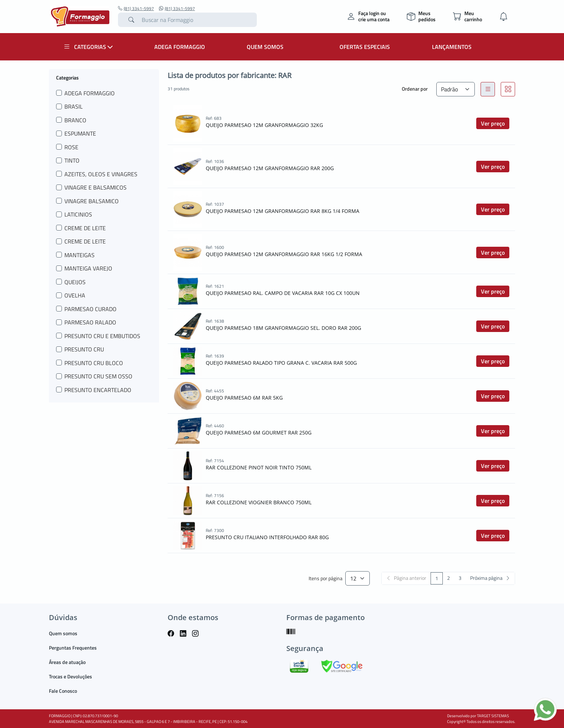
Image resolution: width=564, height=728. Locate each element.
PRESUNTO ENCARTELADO (98, 390)
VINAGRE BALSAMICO (92, 201)
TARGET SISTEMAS (493, 716)
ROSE (71, 147)
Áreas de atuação (67, 662)
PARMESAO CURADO (90, 309)
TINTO (72, 160)
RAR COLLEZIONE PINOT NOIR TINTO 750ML (259, 467)
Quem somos (63, 633)
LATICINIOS (78, 214)
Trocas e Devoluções (70, 676)
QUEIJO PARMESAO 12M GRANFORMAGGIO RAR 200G (270, 168)
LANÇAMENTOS (452, 47)
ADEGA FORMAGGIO (180, 47)
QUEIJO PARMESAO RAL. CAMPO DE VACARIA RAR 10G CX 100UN (283, 293)
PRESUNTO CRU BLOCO (94, 363)
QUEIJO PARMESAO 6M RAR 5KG (244, 398)
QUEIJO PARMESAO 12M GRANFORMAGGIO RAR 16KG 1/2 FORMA (284, 254)
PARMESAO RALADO (90, 322)
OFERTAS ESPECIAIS (365, 47)
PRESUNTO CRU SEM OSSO (98, 376)
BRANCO (75, 120)
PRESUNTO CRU (84, 349)
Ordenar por (415, 89)
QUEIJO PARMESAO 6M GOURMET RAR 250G (259, 433)
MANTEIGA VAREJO (88, 268)
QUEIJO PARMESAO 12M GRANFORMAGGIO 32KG (264, 125)
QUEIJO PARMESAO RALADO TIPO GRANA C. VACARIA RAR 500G (281, 363)
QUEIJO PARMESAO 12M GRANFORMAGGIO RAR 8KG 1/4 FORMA (283, 211)
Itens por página (326, 579)
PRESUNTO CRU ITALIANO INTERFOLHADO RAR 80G (267, 537)
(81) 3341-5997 (136, 9)
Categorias (67, 77)
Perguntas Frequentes (73, 648)
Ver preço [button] (493, 123)
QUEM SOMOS (265, 47)
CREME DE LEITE (85, 228)
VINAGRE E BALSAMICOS (95, 187)
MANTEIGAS (79, 255)
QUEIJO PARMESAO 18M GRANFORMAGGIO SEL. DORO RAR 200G (283, 328)
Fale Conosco (63, 691)
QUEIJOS (75, 282)
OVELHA (75, 295)
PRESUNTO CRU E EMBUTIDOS (102, 336)
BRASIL (74, 106)
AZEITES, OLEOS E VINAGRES (101, 174)
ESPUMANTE (80, 133)
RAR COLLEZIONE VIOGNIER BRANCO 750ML (259, 502)
